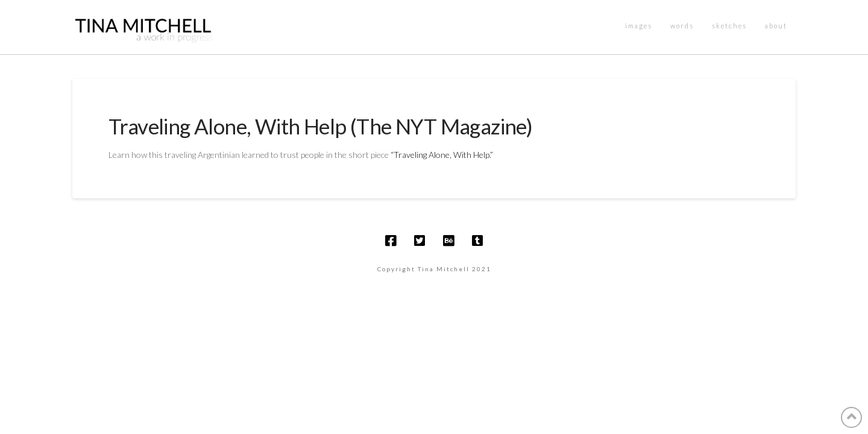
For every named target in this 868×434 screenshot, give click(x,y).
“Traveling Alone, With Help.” (443, 155)
